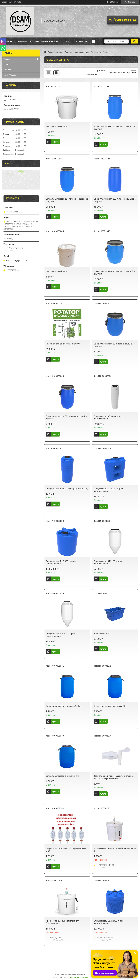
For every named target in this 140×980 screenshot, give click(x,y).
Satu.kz (82, 975)
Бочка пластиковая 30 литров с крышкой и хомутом (66, 417)
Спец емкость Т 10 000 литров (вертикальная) (61, 562)
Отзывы (7, 70)
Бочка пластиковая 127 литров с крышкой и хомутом (67, 200)
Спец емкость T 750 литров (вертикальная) (67, 489)
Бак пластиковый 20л (56, 271)
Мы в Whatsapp (11, 75)
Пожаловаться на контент (78, 977)
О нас (67, 41)
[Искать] (134, 41)
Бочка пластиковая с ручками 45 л (62, 776)
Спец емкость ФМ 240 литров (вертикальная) (60, 635)
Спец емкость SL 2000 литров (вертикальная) (108, 490)
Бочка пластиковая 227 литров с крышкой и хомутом (115, 200)
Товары (22, 41)
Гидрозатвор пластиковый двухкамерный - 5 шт (66, 850)
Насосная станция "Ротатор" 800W (63, 344)
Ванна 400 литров (102, 633)
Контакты (81, 41)
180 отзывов (115, 2)
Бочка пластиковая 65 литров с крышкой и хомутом (114, 128)
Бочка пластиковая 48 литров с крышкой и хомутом (114, 273)
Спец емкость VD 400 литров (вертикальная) (108, 417)
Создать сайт (7, 2)
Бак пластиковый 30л (56, 126)
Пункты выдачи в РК (47, 41)
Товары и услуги (56, 52)
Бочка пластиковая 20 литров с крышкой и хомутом (114, 345)
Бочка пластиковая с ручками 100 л (63, 706)
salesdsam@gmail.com (16, 261)
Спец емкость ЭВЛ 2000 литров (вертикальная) (109, 922)
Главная (8, 41)
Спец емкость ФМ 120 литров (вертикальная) (108, 562)
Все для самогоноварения (77, 52)
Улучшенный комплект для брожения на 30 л (115, 850)
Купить (55, 142)
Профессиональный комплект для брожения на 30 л (62, 922)
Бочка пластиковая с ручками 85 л (110, 706)
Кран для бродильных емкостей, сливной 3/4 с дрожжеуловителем (114, 777)
